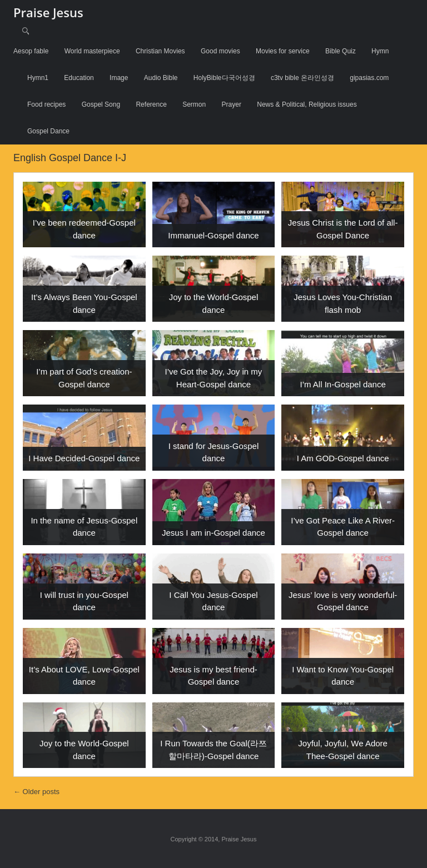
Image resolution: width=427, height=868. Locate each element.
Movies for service (283, 51)
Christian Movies (160, 51)
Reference (151, 104)
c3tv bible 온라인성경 (302, 78)
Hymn (380, 51)
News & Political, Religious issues (307, 104)
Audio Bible (161, 78)
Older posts (36, 792)
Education (79, 78)
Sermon (194, 104)
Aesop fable (31, 51)
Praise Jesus (48, 12)
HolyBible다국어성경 (224, 78)
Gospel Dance (48, 131)
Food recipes (46, 104)
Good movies (220, 51)
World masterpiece (92, 51)
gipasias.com (369, 78)
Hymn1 (38, 78)
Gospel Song (101, 104)
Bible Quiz (341, 51)
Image (119, 78)
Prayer (232, 104)
